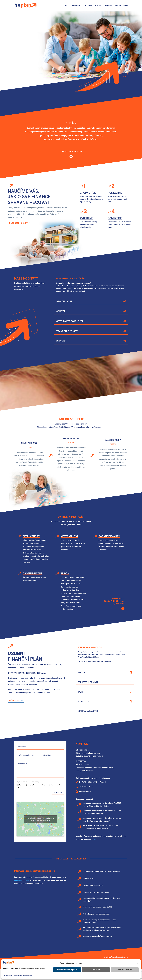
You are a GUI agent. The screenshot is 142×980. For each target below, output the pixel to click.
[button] (138, 963)
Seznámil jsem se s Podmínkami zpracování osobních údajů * (40, 786)
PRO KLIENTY (77, 6)
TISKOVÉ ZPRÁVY (121, 6)
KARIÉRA (89, 6)
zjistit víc (27, 68)
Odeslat (58, 793)
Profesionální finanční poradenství (39, 29)
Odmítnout (96, 970)
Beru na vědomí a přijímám (67, 970)
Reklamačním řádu (22, 880)
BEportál (108, 6)
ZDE (94, 839)
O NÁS (67, 6)
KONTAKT (99, 6)
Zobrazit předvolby (125, 970)
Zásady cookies (8, 976)
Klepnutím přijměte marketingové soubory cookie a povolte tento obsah (40, 819)
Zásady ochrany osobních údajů (23, 976)
